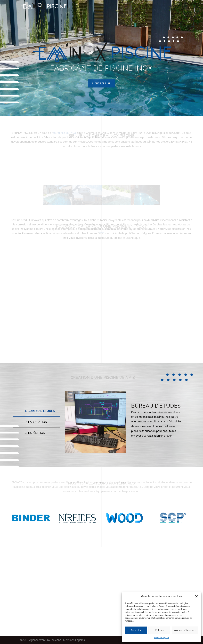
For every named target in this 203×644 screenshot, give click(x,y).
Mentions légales (162, 638)
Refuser (159, 630)
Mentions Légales (74, 640)
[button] (196, 596)
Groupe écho (53, 640)
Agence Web (37, 640)
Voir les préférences (185, 630)
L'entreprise (101, 91)
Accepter (136, 630)
